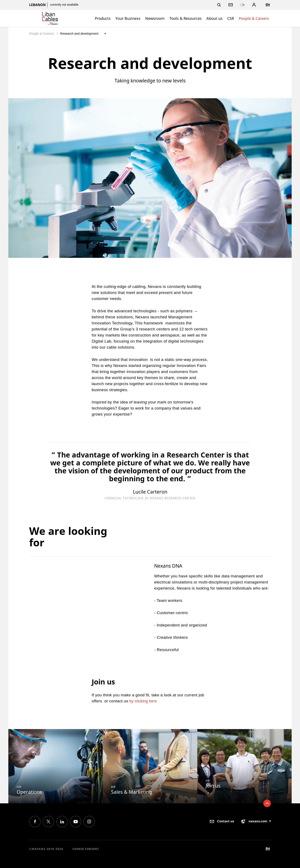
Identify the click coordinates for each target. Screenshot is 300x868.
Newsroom (155, 18)
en (268, 5)
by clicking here (144, 701)
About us (214, 18)
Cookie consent (86, 849)
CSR (231, 18)
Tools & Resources (186, 18)
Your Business (128, 18)
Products (103, 18)
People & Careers (254, 18)
